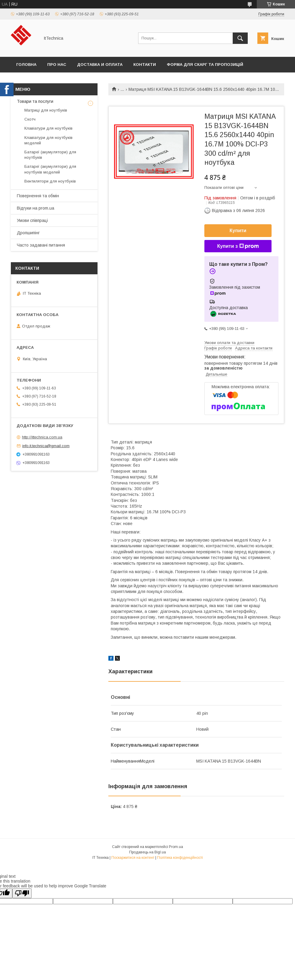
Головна (26, 65)
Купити (238, 230)
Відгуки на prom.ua (36, 208)
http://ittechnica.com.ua (42, 437)
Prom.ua (176, 847)
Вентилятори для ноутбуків (50, 181)
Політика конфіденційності (180, 858)
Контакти (145, 65)
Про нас (57, 65)
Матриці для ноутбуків (46, 110)
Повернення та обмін (38, 196)
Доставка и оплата (100, 65)
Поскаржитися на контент (133, 858)
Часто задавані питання (41, 245)
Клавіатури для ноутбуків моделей (48, 140)
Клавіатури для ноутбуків (48, 128)
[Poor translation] (22, 893)
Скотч (30, 119)
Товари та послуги (35, 101)
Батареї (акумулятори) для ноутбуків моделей (50, 169)
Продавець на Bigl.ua (147, 852)
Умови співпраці (32, 220)
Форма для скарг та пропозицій (205, 65)
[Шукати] (240, 38)
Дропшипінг (28, 233)
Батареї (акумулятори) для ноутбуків (50, 155)
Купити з (238, 246)
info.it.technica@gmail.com (46, 446)
